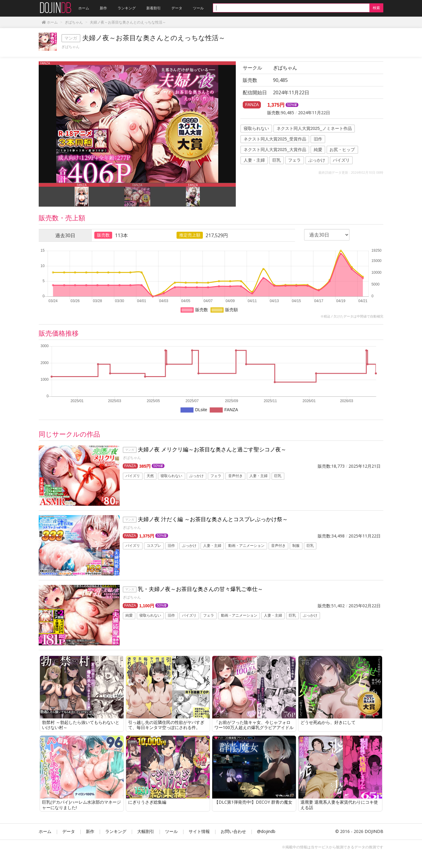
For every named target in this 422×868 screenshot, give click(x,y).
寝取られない (256, 128)
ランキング (116, 831)
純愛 (318, 150)
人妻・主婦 (254, 160)
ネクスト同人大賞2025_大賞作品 (275, 150)
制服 (296, 546)
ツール (171, 831)
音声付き (235, 476)
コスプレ (154, 546)
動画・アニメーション (246, 546)
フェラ (294, 160)
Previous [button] (34, 195)
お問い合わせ (233, 831)
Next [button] (240, 195)
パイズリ (341, 160)
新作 (90, 831)
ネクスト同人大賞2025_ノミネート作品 (314, 128)
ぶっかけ (317, 160)
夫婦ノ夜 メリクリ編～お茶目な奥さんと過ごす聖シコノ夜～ (212, 449)
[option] (137, 122)
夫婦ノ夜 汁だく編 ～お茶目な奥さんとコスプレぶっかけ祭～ (213, 519)
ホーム (45, 831)
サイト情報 (199, 831)
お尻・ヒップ (342, 150)
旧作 (318, 139)
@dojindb (266, 831)
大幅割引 (146, 831)
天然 (150, 476)
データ (69, 831)
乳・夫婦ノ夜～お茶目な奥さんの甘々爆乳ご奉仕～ (200, 589)
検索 (376, 8)
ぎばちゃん (70, 47)
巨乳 (277, 160)
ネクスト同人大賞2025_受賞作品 (275, 139)
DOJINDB (374, 831)
